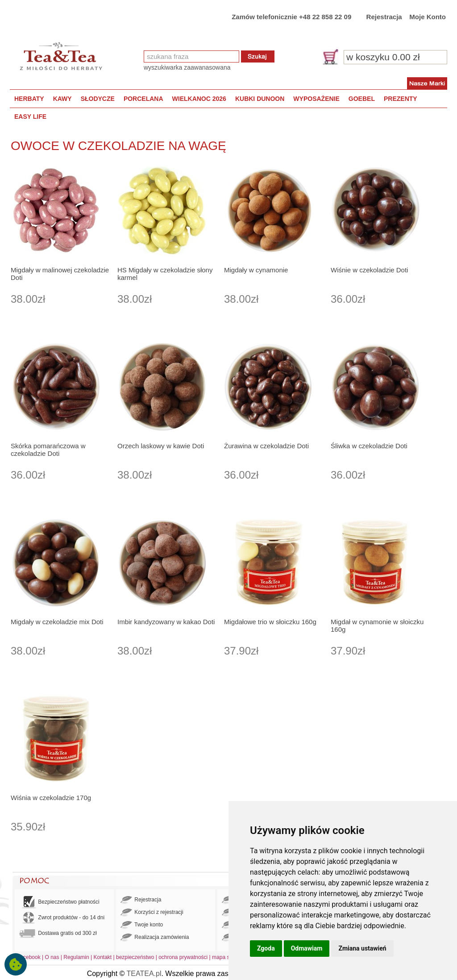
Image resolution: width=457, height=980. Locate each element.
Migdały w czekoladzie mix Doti (57, 622)
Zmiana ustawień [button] (362, 948)
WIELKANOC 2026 (199, 99)
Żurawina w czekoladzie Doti (266, 446)
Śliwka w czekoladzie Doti (369, 446)
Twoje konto (142, 925)
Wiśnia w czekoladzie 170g (51, 798)
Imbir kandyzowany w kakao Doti (166, 622)
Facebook (29, 957)
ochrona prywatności (183, 957)
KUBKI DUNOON (260, 99)
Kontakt (102, 957)
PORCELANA (143, 99)
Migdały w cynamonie (256, 270)
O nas (52, 957)
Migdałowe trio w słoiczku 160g (270, 622)
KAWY (62, 99)
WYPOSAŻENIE (316, 99)
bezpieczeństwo (135, 957)
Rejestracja (384, 17)
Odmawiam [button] (307, 948)
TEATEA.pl (144, 974)
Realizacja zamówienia (155, 938)
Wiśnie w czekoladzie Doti (369, 270)
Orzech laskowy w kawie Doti (161, 446)
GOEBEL (362, 99)
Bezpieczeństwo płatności (59, 902)
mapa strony (227, 957)
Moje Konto (428, 17)
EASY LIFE (30, 117)
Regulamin (76, 957)
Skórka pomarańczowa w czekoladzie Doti (48, 450)
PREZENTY (401, 99)
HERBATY (29, 99)
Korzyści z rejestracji (152, 913)
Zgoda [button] (266, 948)
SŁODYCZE (98, 99)
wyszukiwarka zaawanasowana (187, 67)
